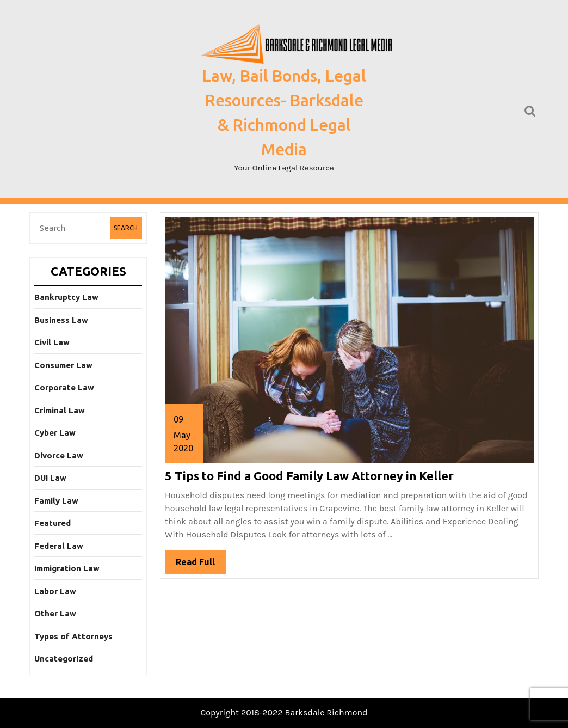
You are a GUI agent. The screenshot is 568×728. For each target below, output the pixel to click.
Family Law (56, 501)
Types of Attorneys (73, 636)
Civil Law (52, 342)
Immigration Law (67, 568)
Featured (53, 523)
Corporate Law (64, 387)
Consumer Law (63, 365)
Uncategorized (64, 659)
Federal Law (59, 546)
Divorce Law (59, 455)
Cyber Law (55, 433)
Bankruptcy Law (66, 297)
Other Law (55, 613)
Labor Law (55, 591)
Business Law (61, 320)
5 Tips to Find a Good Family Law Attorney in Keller (309, 476)
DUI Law (50, 478)
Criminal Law (60, 410)
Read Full (201, 564)
